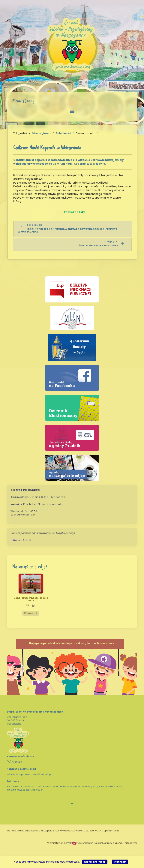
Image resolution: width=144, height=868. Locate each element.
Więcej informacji (95, 862)
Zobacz (31, 613)
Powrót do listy (72, 212)
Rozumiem (120, 862)
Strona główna (42, 133)
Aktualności (63, 133)
